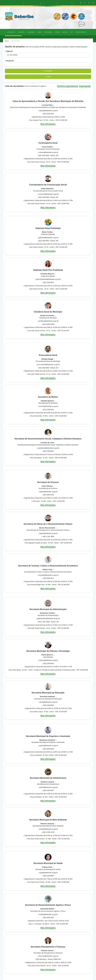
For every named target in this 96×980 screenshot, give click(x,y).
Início (7, 41)
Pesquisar (9, 61)
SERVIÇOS (65, 32)
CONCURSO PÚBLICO (81, 32)
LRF (72, 32)
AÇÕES (40, 32)
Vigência (9, 51)
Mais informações (48, 124)
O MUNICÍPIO (21, 32)
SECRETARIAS (31, 32)
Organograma (85, 86)
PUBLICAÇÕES (48, 32)
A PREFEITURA (11, 32)
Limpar (48, 77)
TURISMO (57, 32)
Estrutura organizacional (68, 86)
